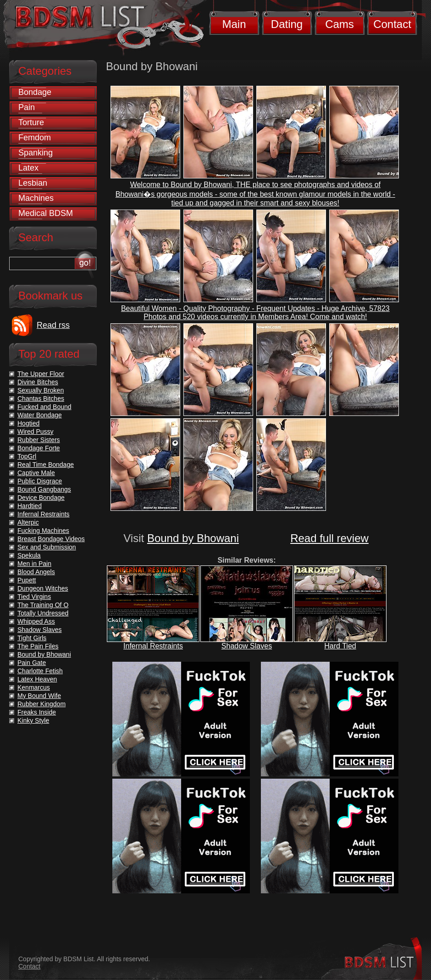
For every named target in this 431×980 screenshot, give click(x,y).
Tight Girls (32, 638)
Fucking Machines (43, 531)
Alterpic (28, 522)
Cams (340, 24)
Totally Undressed (43, 613)
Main (234, 24)
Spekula (29, 555)
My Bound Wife (39, 696)
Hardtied (30, 506)
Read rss (53, 325)
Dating (287, 24)
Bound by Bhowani (193, 538)
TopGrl (27, 456)
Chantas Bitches (41, 399)
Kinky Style (33, 720)
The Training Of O (43, 605)
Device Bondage (41, 498)
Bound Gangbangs (44, 489)
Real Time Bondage (46, 465)
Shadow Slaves (247, 646)
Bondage (35, 92)
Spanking (36, 153)
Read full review (329, 538)
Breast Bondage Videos (51, 539)
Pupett (27, 580)
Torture (31, 122)
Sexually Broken (41, 390)
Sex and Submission (47, 547)
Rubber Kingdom (41, 704)
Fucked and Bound (44, 407)
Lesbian (33, 183)
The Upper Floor (41, 374)
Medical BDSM (46, 213)
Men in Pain (34, 564)
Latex (28, 168)
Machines (36, 198)
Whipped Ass (36, 621)
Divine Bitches (38, 382)
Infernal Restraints (153, 646)
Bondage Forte (39, 448)
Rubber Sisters (39, 440)
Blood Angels (36, 572)
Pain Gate (32, 663)
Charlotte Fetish (40, 671)
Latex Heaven (37, 679)
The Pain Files (38, 646)
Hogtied (28, 423)
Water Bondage (40, 415)
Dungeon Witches (43, 588)
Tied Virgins (34, 597)
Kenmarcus (34, 687)
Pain (27, 107)
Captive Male (36, 473)
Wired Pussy (36, 432)
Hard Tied (340, 646)
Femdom (35, 138)
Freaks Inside (37, 712)
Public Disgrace (40, 481)
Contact (392, 24)
